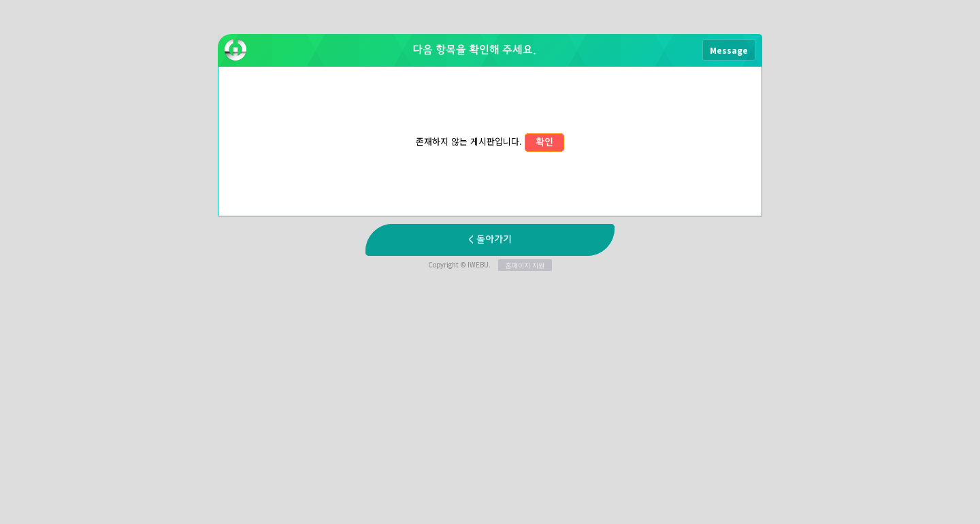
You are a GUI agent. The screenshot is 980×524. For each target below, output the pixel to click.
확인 (544, 143)
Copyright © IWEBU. (490, 265)
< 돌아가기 (490, 240)
